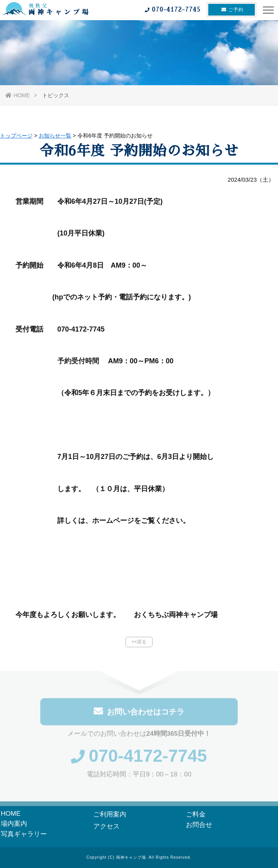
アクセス (106, 826)
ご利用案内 (110, 814)
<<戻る (139, 642)
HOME (18, 95)
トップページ (16, 136)
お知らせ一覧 (55, 136)
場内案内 (14, 824)
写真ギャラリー (24, 834)
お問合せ (199, 825)
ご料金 (196, 814)
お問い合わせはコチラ (139, 713)
